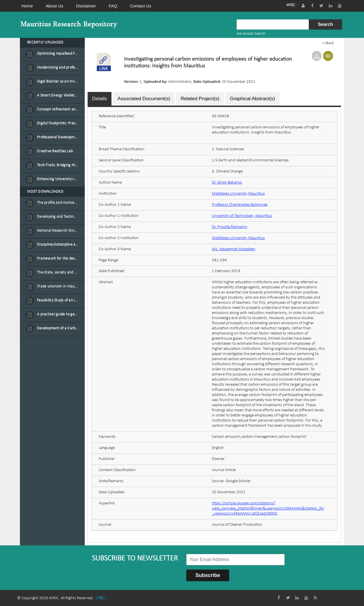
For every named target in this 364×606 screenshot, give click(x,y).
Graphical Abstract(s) (252, 98)
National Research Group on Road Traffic (58, 231)
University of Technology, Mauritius (242, 216)
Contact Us (140, 6)
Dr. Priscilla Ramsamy (230, 227)
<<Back (328, 43)
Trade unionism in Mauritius (58, 286)
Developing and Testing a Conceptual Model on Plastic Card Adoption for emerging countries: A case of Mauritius (58, 217)
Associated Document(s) (144, 98)
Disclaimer (86, 6)
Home (27, 6)
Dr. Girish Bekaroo (227, 182)
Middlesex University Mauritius (238, 238)
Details (100, 98)
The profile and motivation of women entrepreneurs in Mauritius (58, 203)
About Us (55, 6)
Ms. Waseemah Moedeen (234, 249)
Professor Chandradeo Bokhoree (240, 205)
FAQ (113, 6)
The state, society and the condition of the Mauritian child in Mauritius (58, 273)
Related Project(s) (200, 98)
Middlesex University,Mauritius (238, 193)
